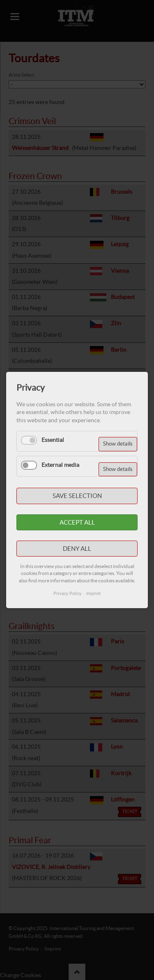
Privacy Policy (68, 593)
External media (60, 465)
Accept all (77, 522)
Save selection (77, 496)
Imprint (93, 593)
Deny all (77, 549)
